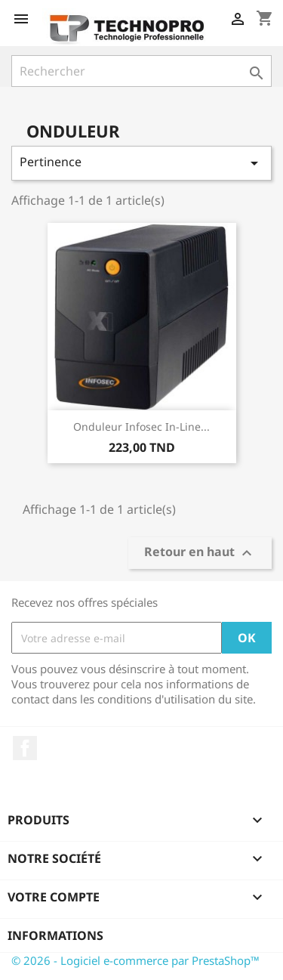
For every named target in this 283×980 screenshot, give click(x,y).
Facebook (25, 748)
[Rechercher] (141, 71)
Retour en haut (200, 553)
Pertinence (141, 163)
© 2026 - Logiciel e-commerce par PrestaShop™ (135, 960)
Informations (55, 935)
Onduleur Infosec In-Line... (141, 427)
